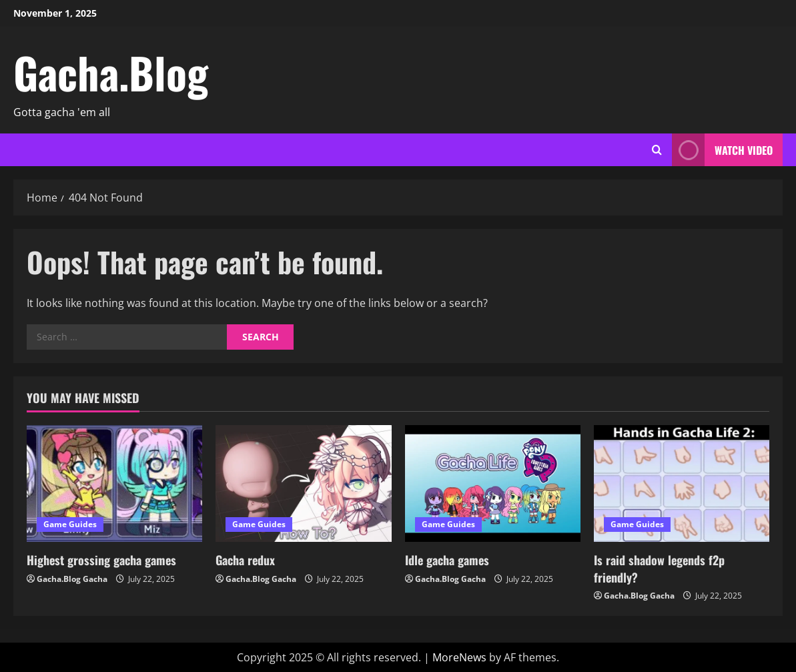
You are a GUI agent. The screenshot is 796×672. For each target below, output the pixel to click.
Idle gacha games (447, 560)
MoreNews (459, 657)
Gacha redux (245, 560)
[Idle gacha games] (493, 484)
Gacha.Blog (111, 72)
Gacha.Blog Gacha (72, 579)
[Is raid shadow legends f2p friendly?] (682, 484)
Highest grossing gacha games (101, 560)
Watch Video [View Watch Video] (722, 150)
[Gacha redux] (303, 484)
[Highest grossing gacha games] (114, 484)
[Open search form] (657, 150)
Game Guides (70, 524)
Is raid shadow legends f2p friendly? (659, 568)
